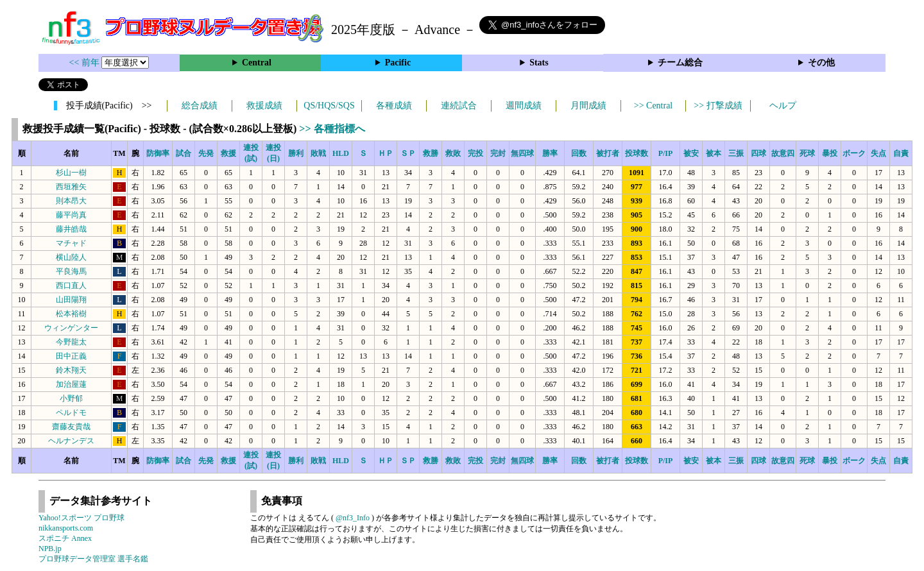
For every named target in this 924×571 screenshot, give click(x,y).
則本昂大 (71, 201)
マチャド (71, 243)
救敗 (453, 153)
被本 (714, 153)
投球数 (637, 153)
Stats (539, 63)
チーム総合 (680, 63)
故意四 (783, 153)
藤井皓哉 (71, 229)
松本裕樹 (71, 314)
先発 (206, 153)
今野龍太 (71, 342)
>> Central (654, 106)
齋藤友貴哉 (71, 427)
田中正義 (71, 356)
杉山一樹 (71, 173)
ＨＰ (386, 153)
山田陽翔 (71, 300)
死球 (807, 153)
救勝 (431, 153)
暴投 (830, 153)
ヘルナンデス (71, 441)
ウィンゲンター (71, 328)
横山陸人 (71, 257)
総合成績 (200, 106)
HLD (341, 153)
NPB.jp (50, 549)
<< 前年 (86, 63)
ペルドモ (71, 413)
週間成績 (524, 106)
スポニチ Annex (65, 538)
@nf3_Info (353, 518)
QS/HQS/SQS (329, 106)
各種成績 (394, 106)
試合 (184, 153)
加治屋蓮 (71, 384)
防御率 (158, 153)
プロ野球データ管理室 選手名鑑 (93, 559)
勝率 (550, 153)
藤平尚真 (71, 215)
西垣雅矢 (71, 187)
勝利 (296, 153)
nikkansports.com (66, 528)
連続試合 (459, 106)
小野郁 (71, 398)
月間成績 (588, 106)
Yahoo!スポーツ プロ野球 (81, 518)
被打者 (608, 153)
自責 (901, 153)
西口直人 (71, 285)
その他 (821, 63)
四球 (758, 153)
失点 (878, 153)
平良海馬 (71, 271)
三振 (736, 153)
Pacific (398, 63)
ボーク (854, 153)
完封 (498, 153)
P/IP (666, 153)
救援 (228, 153)
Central (257, 63)
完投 (475, 153)
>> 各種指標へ (332, 129)
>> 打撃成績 (718, 106)
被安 (691, 153)
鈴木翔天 (71, 370)
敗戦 (318, 153)
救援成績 (264, 106)
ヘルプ (783, 106)
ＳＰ (408, 153)
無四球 (522, 153)
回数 (579, 153)
